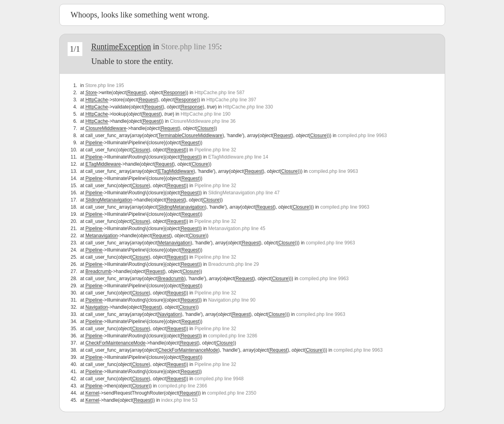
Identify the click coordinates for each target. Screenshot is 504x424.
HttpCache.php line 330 (248, 107)
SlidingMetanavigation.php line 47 (244, 193)
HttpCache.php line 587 (219, 93)
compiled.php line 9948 (219, 379)
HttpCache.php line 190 (205, 114)
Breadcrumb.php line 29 (233, 264)
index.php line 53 (179, 400)
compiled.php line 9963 (362, 136)
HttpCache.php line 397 (231, 100)
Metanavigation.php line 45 (236, 228)
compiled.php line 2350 (232, 393)
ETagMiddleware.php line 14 (238, 157)
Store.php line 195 (190, 46)
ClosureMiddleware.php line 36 (203, 121)
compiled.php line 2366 (182, 386)
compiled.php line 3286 (233, 336)
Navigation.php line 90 (232, 300)
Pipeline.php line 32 (215, 150)
